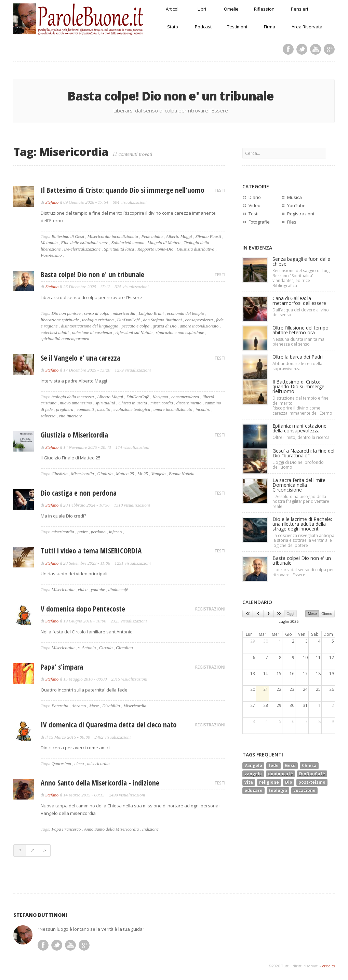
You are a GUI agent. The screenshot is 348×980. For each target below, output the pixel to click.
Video (255, 205)
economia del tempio (186, 313)
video (83, 589)
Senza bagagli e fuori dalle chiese (301, 261)
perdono (98, 532)
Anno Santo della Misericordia (111, 829)
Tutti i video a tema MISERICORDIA (91, 551)
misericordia (124, 313)
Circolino (124, 648)
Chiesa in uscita (133, 403)
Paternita (60, 706)
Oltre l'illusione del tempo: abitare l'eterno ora (301, 330)
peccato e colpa (136, 326)
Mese (312, 614)
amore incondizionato (199, 326)
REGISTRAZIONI (210, 609)
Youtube (316, 49)
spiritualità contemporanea (65, 339)
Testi (253, 214)
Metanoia (49, 243)
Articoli (173, 9)
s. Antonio (87, 648)
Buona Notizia (182, 474)
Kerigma (160, 397)
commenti (85, 409)
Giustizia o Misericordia (74, 435)
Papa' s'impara (62, 667)
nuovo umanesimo (76, 403)
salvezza (48, 416)
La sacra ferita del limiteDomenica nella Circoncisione (299, 485)
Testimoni (237, 27)
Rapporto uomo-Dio (155, 249)
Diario (255, 197)
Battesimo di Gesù (68, 236)
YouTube (296, 205)
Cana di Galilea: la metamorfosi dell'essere (299, 301)
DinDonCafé (128, 320)
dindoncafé (118, 589)
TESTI (220, 190)
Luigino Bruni (151, 313)
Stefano (52, 202)
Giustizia (60, 474)
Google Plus (329, 49)
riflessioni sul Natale (134, 332)
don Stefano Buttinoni (162, 320)
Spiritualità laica (119, 249)
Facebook (288, 49)
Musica (295, 197)
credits (328, 966)
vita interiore (70, 416)
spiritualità (105, 403)
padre (82, 532)
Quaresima (61, 763)
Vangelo (158, 474)
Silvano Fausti (208, 236)
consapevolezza (199, 320)
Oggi (290, 614)
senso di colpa (97, 313)
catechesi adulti (55, 332)
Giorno (327, 614)
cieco (79, 763)
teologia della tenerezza (73, 397)
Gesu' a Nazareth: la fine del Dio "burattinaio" (303, 453)
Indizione (150, 829)
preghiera (65, 409)
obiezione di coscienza (92, 332)
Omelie (231, 9)
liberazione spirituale (60, 320)
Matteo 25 (125, 474)
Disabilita (111, 706)
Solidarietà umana (128, 243)
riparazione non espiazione (180, 332)
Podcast (203, 27)
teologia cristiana (98, 320)
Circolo (106, 648)
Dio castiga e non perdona (79, 493)
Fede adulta (152, 236)
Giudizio (105, 474)
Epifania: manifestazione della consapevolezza (299, 428)
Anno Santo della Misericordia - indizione (100, 783)
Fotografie (259, 222)
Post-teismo (51, 255)
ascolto (104, 409)
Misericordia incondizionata (113, 236)
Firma (270, 27)
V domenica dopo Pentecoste (83, 609)
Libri (202, 9)
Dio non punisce (66, 313)
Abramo (79, 706)
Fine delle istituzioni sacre (85, 243)
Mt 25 (143, 474)
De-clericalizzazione (82, 249)
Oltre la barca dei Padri (298, 357)
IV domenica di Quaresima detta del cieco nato (109, 725)
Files (292, 222)
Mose (94, 706)
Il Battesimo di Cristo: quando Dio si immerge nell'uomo (123, 190)
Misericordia (82, 474)
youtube (98, 589)
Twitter (302, 49)
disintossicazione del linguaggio (90, 326)
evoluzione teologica (132, 409)
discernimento (189, 403)
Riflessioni (265, 9)
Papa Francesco (66, 829)
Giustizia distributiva (196, 249)
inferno (116, 532)
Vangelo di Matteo (164, 243)
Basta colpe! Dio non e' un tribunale (92, 274)
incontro (203, 409)
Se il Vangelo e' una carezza (81, 358)
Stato (173, 27)
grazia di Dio (165, 326)
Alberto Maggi (179, 236)
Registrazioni (301, 214)
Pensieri (299, 9)
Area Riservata (307, 27)
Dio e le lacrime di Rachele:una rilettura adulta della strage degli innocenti (302, 524)
